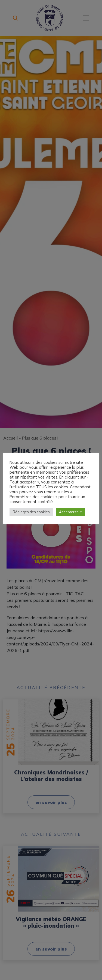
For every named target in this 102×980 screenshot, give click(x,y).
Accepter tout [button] (70, 512)
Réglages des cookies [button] (31, 512)
